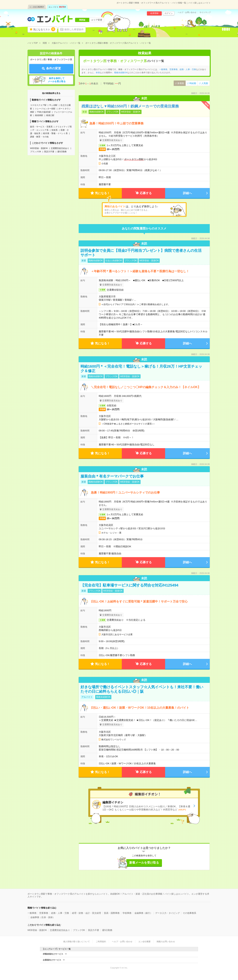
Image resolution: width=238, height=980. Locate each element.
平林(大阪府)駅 (44, 112)
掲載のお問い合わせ (166, 942)
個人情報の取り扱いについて (77, 942)
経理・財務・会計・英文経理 (86, 913)
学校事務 (127, 913)
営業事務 (173, 69)
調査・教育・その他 (39, 137)
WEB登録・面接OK (39, 148)
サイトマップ (205, 12)
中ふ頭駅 (53, 105)
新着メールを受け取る (144, 863)
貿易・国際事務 (112, 913)
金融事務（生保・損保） (43, 917)
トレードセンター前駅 (45, 109)
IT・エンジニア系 (40, 130)
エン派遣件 (37, 7)
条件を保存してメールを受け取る (57, 80)
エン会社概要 (144, 942)
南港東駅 (39, 115)
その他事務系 (189, 913)
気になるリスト (44, 29)
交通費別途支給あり (60, 148)
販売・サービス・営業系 (41, 127)
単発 (98, 73)
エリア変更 (97, 20)
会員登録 (154, 13)
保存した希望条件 (74, 29)
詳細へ (187, 193)
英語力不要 (49, 152)
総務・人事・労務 (188, 69)
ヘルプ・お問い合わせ (187, 12)
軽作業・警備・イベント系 (55, 133)
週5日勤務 (62, 152)
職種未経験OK (121, 73)
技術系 (55, 130)
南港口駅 (50, 115)
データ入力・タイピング (168, 913)
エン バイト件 (57, 7)
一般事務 (163, 69)
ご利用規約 (101, 942)
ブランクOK (36, 152)
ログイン (169, 13)
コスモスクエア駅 (38, 105)
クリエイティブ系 (64, 127)
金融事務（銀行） (143, 913)
